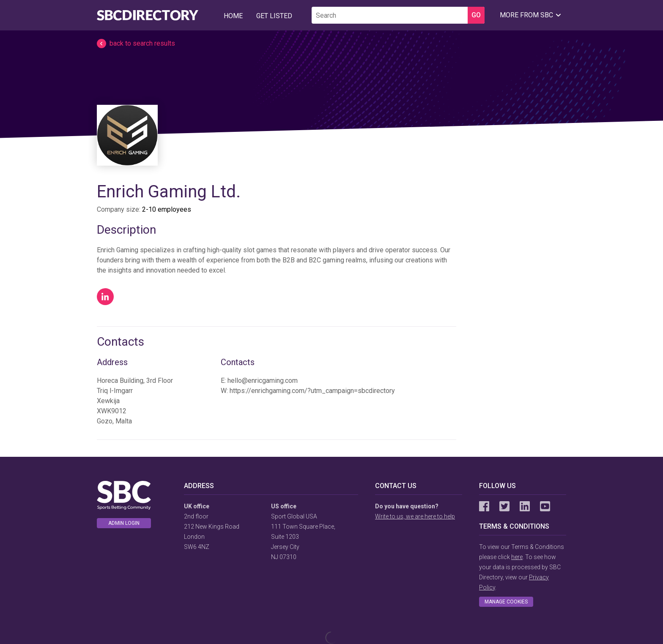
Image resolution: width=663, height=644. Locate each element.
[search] (390, 15)
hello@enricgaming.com (263, 381)
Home (233, 16)
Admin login (124, 523)
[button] (331, 44)
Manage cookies (506, 602)
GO (476, 15)
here (517, 557)
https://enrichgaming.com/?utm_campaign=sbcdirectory (312, 391)
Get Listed (274, 16)
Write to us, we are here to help (415, 516)
